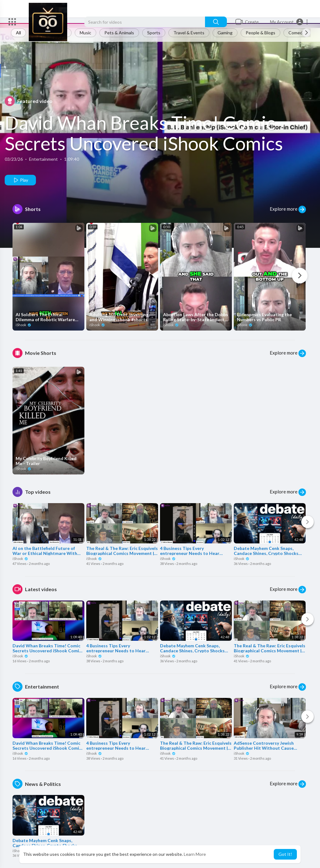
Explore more (288, 209)
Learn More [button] (195, 854)
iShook (23, 325)
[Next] (300, 276)
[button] (289, 22)
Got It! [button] (285, 854)
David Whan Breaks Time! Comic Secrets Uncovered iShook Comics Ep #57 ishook (144, 143)
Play (20, 180)
